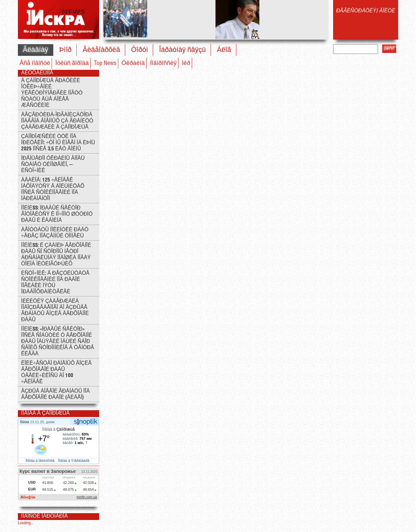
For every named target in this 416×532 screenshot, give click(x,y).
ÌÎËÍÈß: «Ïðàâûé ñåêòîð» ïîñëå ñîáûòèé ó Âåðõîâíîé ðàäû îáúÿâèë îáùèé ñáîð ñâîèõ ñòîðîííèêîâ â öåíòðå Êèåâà (58, 342)
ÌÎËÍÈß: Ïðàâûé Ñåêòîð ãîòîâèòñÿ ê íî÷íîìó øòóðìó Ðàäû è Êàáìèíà (57, 214)
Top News (105, 63)
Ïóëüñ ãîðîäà (72, 63)
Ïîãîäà (25, 422)
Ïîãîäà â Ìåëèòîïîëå (41, 461)
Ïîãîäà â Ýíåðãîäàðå (74, 461)
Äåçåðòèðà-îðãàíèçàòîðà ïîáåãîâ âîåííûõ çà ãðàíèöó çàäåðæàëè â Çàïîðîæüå (57, 121)
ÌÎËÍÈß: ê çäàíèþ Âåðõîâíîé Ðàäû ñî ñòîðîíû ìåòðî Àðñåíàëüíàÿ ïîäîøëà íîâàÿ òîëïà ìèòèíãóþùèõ (56, 255)
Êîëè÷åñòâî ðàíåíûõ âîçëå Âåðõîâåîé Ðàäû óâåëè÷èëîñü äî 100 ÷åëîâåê (56, 373)
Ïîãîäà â (58, 429)
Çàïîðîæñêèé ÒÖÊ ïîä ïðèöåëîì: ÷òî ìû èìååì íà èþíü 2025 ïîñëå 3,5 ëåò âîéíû (58, 143)
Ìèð (186, 63)
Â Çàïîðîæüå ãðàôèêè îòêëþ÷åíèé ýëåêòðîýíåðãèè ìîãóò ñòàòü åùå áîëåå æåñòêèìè (52, 93)
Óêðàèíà (133, 63)
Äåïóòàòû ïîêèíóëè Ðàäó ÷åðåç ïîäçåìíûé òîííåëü (55, 233)
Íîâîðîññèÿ (163, 63)
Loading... (26, 523)
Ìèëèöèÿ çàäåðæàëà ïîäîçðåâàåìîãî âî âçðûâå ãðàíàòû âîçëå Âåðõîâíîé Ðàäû (55, 310)
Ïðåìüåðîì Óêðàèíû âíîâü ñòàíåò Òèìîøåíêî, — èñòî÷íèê (53, 165)
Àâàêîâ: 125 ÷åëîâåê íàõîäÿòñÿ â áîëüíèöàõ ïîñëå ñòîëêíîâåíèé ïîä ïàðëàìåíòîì (53, 189)
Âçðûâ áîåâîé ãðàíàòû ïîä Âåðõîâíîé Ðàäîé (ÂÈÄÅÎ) (55, 394)
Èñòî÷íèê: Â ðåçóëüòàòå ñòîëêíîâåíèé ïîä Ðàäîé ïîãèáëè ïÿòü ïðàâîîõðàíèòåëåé (55, 283)
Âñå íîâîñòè (35, 63)
